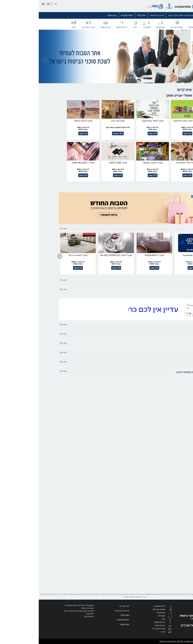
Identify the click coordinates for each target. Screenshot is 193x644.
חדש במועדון (155, 24)
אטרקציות (121, 24)
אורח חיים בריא (50, 24)
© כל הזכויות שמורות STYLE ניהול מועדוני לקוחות (147, 641)
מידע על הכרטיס (118, 15)
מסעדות (108, 24)
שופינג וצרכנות (138, 24)
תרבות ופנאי (67, 24)
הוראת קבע (50, 616)
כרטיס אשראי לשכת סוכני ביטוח (143, 15)
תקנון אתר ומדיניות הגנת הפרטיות (41, 605)
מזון (96, 24)
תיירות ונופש (83, 24)
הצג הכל (24, 228)
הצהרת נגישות (49, 608)
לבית (35, 24)
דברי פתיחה (166, 15)
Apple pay (73, 15)
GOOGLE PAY (88, 15)
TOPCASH (103, 15)
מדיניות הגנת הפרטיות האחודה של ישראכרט (40, 612)
